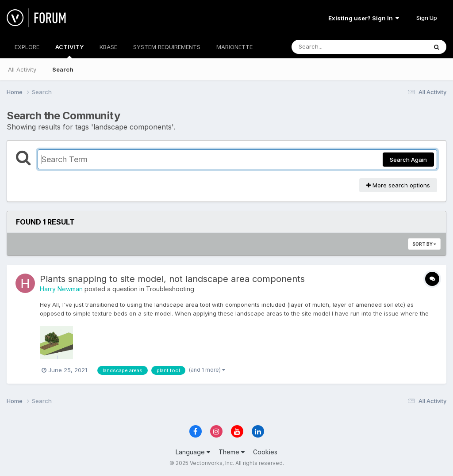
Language (193, 452)
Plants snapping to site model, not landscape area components (172, 279)
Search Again (408, 160)
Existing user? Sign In (364, 18)
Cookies (265, 452)
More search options (398, 185)
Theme (232, 452)
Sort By (424, 244)
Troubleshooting (170, 289)
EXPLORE (27, 47)
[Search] (335, 47)
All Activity (22, 69)
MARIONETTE (234, 47)
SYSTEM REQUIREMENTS (167, 47)
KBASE (108, 47)
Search (63, 69)
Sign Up (427, 18)
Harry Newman (61, 289)
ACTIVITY (69, 51)
